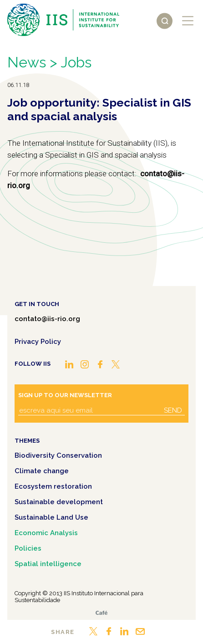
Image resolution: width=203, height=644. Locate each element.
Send (173, 410)
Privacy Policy (38, 342)
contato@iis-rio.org (47, 319)
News (27, 62)
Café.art (101, 613)
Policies (28, 548)
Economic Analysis (46, 533)
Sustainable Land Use (51, 517)
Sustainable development (59, 502)
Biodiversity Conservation (58, 455)
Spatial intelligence (48, 564)
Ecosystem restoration (53, 486)
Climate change (42, 471)
